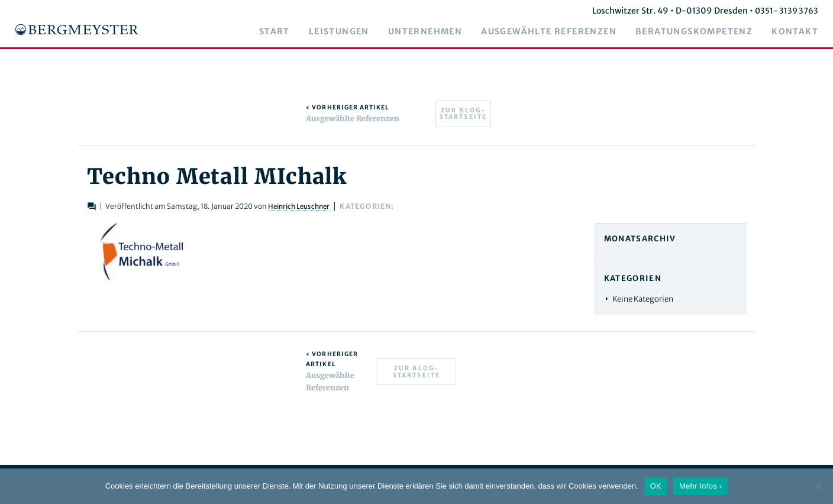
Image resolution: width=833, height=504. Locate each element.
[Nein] (818, 486)
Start (283, 32)
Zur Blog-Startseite (464, 114)
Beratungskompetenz (703, 32)
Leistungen (348, 32)
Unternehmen (434, 32)
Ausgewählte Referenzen (558, 32)
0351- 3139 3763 (794, 11)
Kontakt (804, 32)
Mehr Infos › (700, 486)
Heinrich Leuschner (294, 206)
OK (656, 486)
